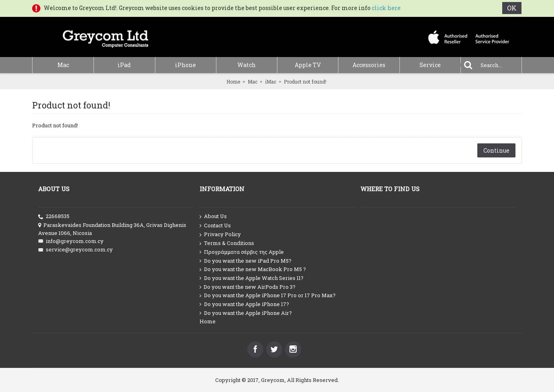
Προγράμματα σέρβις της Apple (242, 252)
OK (512, 8)
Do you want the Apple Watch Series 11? (252, 278)
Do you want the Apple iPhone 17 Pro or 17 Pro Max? (268, 295)
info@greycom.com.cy (71, 241)
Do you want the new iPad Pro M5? (245, 261)
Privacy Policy (220, 235)
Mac (253, 82)
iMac (271, 82)
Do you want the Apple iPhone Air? (246, 313)
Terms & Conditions (227, 243)
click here (386, 8)
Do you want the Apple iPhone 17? (244, 304)
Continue (496, 150)
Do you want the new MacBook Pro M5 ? (253, 269)
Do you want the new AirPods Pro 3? (247, 287)
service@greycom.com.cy (75, 250)
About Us (213, 216)
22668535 (54, 216)
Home (233, 82)
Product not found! (305, 82)
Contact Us (215, 226)
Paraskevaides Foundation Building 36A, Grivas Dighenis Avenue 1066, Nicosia (112, 229)
